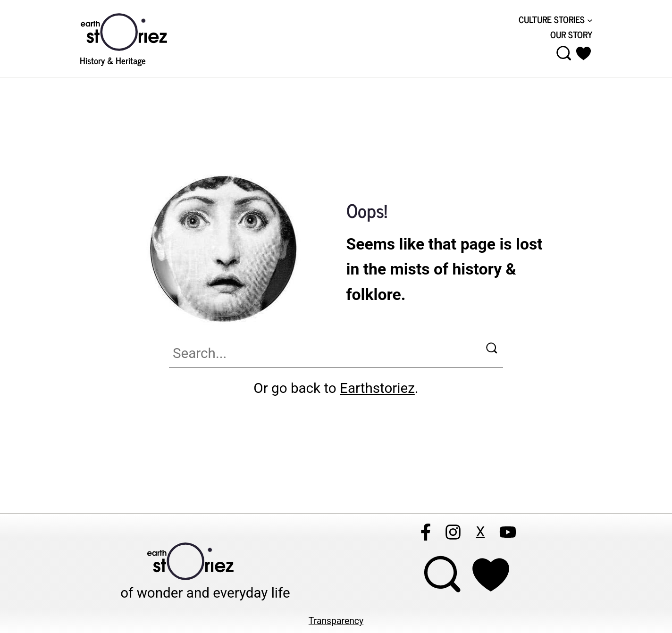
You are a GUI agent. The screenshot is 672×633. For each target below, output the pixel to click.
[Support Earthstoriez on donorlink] (491, 575)
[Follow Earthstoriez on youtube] (508, 532)
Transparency (336, 621)
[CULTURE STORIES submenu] (555, 20)
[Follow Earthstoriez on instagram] (453, 532)
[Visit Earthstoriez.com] (139, 31)
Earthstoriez (377, 388)
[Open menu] (564, 53)
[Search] (494, 350)
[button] (584, 53)
